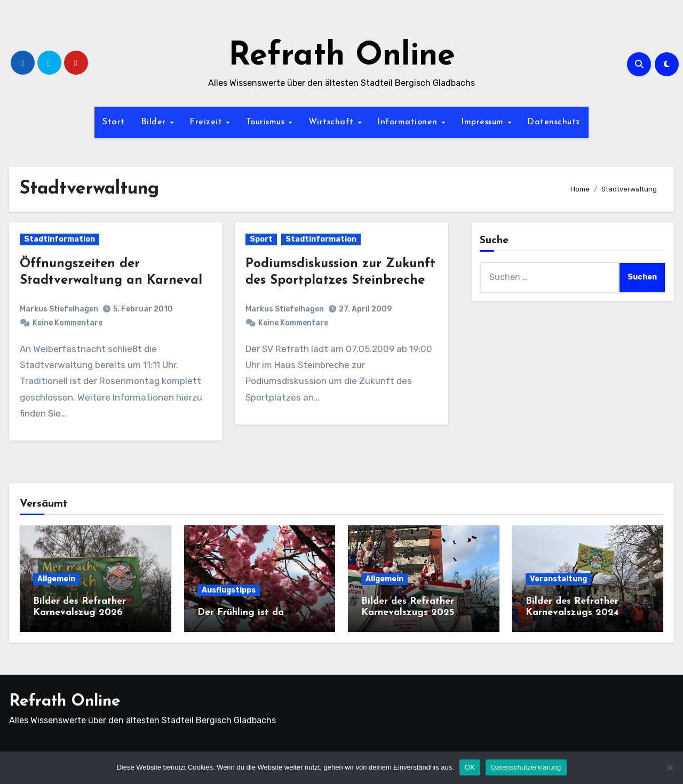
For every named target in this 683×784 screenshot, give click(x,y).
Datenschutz (554, 122)
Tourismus (267, 122)
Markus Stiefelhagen (59, 309)
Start (114, 122)
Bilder (155, 122)
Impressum (484, 122)
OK (470, 767)
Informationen (409, 122)
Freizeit (207, 122)
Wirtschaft (333, 122)
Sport (261, 239)
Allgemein (56, 579)
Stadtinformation (59, 239)
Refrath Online (342, 57)
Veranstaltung (558, 579)
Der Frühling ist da (241, 613)
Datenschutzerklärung (526, 767)
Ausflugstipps (229, 590)
